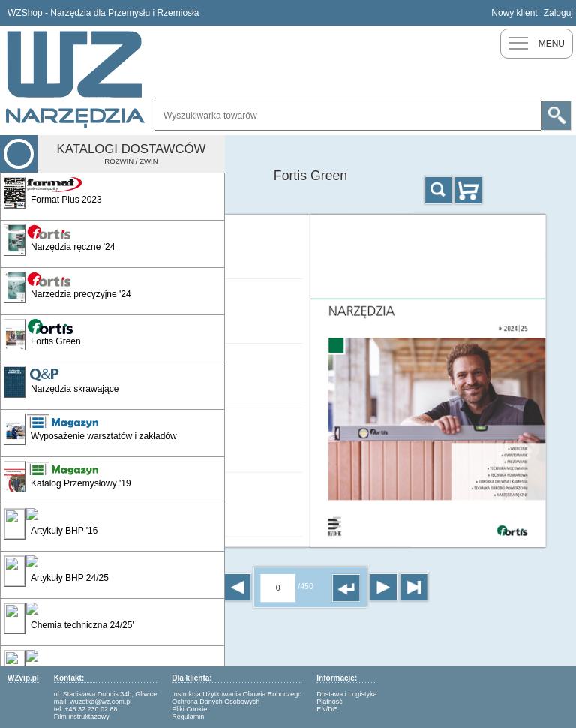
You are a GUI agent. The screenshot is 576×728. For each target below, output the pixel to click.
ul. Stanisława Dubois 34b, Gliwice (106, 694)
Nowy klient (514, 13)
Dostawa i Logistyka (346, 694)
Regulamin (188, 717)
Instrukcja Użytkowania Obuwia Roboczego (237, 694)
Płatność (330, 702)
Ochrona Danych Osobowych (216, 702)
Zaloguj (558, 13)
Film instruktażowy (82, 717)
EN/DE (327, 709)
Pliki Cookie (189, 709)
